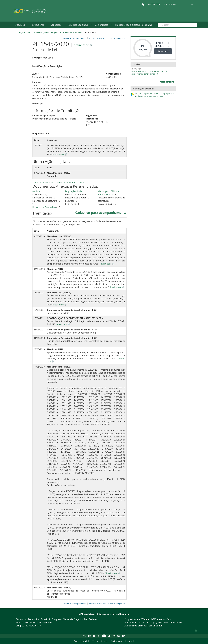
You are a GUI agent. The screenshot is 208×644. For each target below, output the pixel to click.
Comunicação (102, 25)
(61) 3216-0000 (161, 622)
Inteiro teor (81, 45)
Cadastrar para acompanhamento (75, 38)
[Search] (177, 25)
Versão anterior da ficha (97, 38)
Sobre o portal (81, 641)
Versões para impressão (116, 38)
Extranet (130, 641)
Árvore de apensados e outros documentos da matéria (59, 182)
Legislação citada (74, 191)
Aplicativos (116, 641)
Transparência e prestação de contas (133, 25)
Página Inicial (25, 32)
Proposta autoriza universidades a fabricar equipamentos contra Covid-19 (149, 73)
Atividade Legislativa (78, 25)
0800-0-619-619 (149, 619)
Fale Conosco (170, 4)
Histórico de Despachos (44, 207)
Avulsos (36, 191)
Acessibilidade (154, 4)
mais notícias (167, 82)
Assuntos (20, 25)
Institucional (38, 25)
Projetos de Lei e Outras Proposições (67, 32)
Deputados (56, 25)
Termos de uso (100, 641)
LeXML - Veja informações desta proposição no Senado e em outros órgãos (152, 95)
